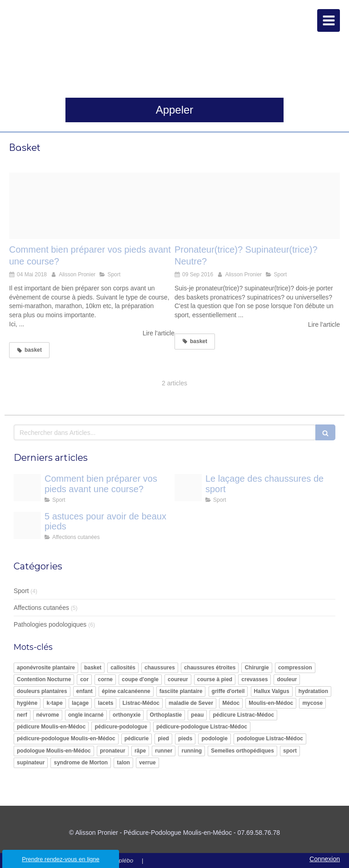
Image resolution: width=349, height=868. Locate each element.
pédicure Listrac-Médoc (243, 715)
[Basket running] (257, 206)
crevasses (254, 679)
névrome (48, 715)
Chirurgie (257, 668)
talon (123, 763)
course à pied (215, 679)
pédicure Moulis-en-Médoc (51, 727)
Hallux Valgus (272, 691)
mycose (312, 703)
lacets (105, 703)
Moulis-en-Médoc (271, 703)
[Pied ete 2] (27, 525)
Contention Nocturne (44, 679)
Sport (21, 591)
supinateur (31, 763)
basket (93, 668)
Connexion (325, 859)
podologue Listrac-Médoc (270, 738)
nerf (22, 715)
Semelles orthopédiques (242, 751)
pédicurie (137, 738)
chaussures (160, 668)
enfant (85, 691)
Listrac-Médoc (141, 703)
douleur (287, 679)
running (192, 751)
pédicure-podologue (121, 727)
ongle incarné (86, 715)
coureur (178, 679)
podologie (214, 738)
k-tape (54, 703)
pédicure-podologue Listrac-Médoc (202, 727)
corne (105, 679)
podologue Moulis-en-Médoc (54, 751)
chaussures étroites (210, 668)
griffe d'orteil (228, 691)
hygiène (27, 703)
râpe (140, 751)
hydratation (313, 691)
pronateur (113, 751)
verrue (147, 763)
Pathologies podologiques (50, 624)
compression (295, 668)
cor (84, 679)
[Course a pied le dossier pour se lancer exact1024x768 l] (92, 206)
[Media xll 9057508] (188, 488)
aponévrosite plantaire (46, 668)
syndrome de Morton (81, 763)
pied (163, 738)
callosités (123, 668)
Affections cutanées (41, 608)
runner (164, 751)
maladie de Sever (191, 703)
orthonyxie (127, 715)
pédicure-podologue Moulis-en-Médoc (66, 738)
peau (197, 715)
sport (290, 751)
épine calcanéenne (126, 691)
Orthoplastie (166, 715)
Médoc (231, 703)
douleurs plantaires (42, 691)
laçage (80, 703)
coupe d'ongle (140, 679)
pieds (185, 738)
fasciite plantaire (181, 691)
